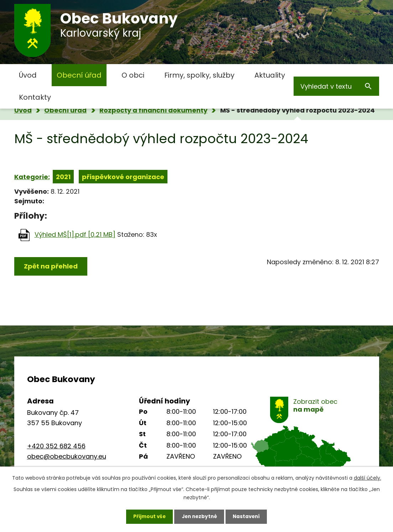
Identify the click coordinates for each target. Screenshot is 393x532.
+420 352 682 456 (56, 446)
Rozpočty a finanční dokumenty (153, 110)
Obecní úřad (79, 75)
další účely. (368, 477)
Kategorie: (32, 177)
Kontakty (35, 97)
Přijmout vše (147, 516)
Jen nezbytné (199, 516)
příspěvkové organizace (123, 177)
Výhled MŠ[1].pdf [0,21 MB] (75, 234)
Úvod (28, 75)
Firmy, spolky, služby (199, 75)
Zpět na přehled (51, 266)
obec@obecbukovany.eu (67, 456)
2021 (63, 177)
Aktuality (270, 75)
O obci (133, 75)
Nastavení (249, 516)
